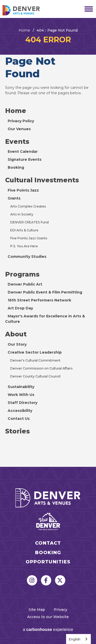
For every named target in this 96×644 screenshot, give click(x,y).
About (16, 334)
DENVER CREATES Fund (29, 222)
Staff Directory (23, 403)
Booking (16, 167)
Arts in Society (22, 214)
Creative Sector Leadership (35, 352)
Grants (14, 198)
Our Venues (19, 129)
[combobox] (78, 639)
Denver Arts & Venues (28, 10)
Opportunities (48, 562)
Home (24, 30)
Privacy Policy (21, 121)
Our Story (17, 344)
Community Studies (27, 257)
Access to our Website (48, 617)
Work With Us (21, 395)
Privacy (61, 610)
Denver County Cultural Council (35, 376)
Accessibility (20, 411)
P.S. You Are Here (24, 246)
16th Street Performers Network (39, 300)
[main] (48, 242)
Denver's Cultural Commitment (35, 360)
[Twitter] (60, 580)
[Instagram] (32, 580)
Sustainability (21, 387)
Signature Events (25, 159)
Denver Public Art (25, 284)
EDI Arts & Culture (24, 230)
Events (17, 141)
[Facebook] (46, 580)
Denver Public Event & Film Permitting (45, 292)
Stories (17, 431)
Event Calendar (23, 151)
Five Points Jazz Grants (29, 238)
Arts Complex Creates (28, 206)
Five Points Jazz (23, 190)
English (75, 639)
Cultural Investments (42, 180)
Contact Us (19, 419)
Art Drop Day (20, 308)
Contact (48, 543)
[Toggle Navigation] (87, 9)
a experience (48, 629)
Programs (22, 274)
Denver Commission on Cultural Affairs (41, 368)
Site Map (37, 610)
